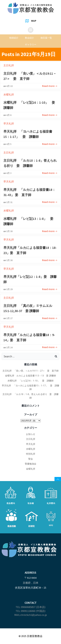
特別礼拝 (31, 454)
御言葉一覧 (46, 38)
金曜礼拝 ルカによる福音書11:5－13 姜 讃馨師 (30, 376)
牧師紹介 (14, 38)
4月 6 (9, 115)
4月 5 (9, 144)
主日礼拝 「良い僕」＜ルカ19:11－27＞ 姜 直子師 (30, 371)
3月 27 (9, 318)
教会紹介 (29, 38)
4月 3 (9, 173)
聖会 (31, 459)
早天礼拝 (9, 124)
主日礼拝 (9, 65)
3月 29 (9, 289)
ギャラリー (31, 44)
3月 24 (9, 347)
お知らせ (31, 434)
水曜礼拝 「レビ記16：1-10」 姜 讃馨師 (30, 381)
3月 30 (9, 231)
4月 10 (9, 86)
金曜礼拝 (31, 469)
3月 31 (9, 202)
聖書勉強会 (31, 464)
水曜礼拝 (9, 95)
